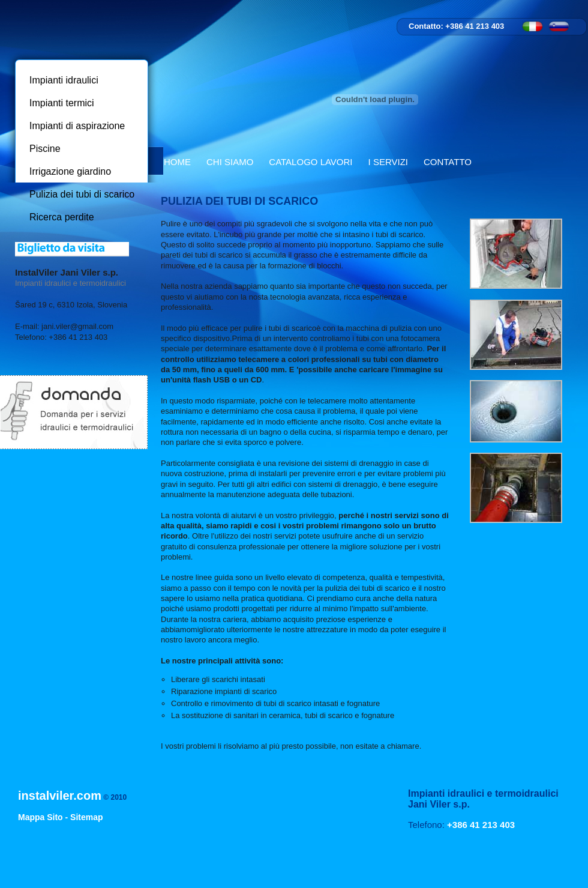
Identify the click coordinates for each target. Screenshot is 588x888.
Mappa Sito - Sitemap (61, 817)
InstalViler (80, 28)
